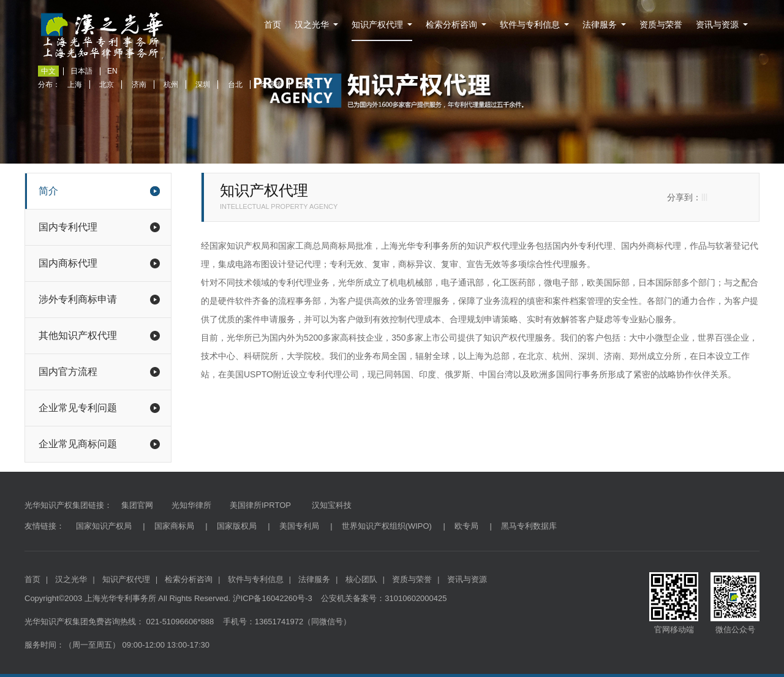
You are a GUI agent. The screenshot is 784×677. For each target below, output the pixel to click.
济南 (139, 85)
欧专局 (466, 526)
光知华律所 (191, 505)
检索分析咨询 (451, 25)
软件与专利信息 (530, 25)
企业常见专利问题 (99, 408)
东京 (306, 85)
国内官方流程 (99, 372)
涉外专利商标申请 (99, 299)
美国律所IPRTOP (260, 505)
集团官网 (137, 505)
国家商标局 (174, 526)
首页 (273, 25)
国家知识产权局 (104, 526)
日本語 (81, 71)
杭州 (171, 85)
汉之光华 (312, 25)
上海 (75, 85)
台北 (235, 85)
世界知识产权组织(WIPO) (387, 526)
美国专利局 (299, 526)
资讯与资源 (717, 25)
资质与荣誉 (661, 25)
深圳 (203, 85)
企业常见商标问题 (99, 444)
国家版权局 (237, 526)
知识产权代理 (377, 25)
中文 (48, 71)
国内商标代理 (99, 263)
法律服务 (600, 25)
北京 (107, 85)
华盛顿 (271, 85)
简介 (99, 191)
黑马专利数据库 (529, 526)
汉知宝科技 (330, 505)
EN (112, 71)
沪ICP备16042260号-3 (273, 598)
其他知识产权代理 (99, 335)
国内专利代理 (99, 227)
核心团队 (361, 579)
